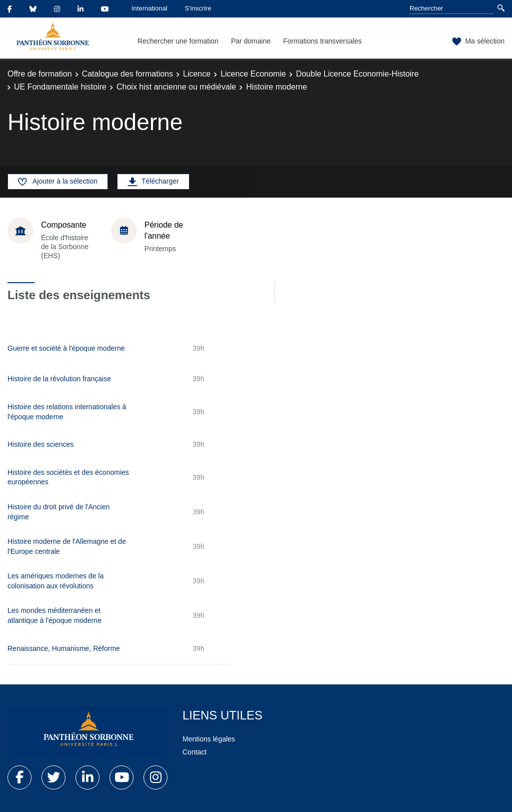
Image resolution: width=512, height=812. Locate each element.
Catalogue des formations (127, 74)
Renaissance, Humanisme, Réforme (64, 648)
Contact (194, 752)
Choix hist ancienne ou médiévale (176, 87)
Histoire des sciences (40, 444)
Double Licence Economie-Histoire (357, 74)
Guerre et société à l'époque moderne (66, 348)
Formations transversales (322, 41)
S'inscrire (198, 8)
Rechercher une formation (178, 41)
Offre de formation (40, 74)
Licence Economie (253, 74)
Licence (197, 74)
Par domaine (251, 41)
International (149, 8)
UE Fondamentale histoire (60, 87)
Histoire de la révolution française (59, 379)
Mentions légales (209, 739)
